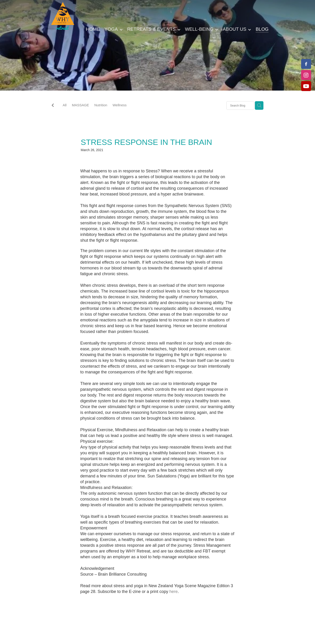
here (173, 592)
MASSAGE (80, 105)
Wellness (120, 105)
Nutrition (101, 105)
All (65, 105)
